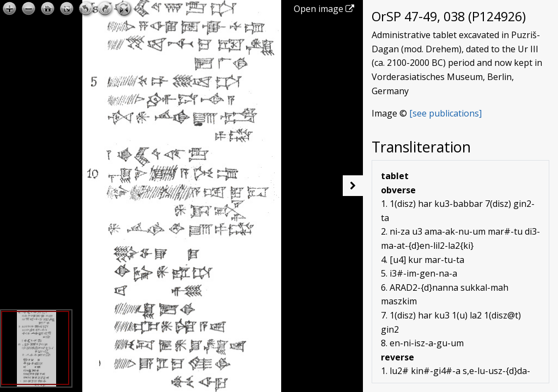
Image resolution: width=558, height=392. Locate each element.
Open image (324, 9)
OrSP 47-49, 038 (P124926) (449, 16)
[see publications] (445, 113)
